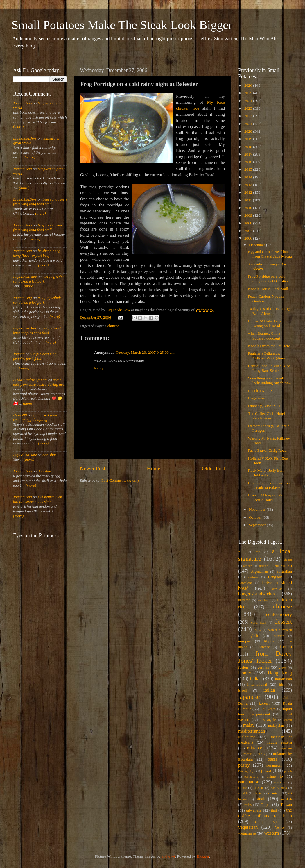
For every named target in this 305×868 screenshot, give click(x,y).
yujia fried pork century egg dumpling (35, 417)
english (252, 636)
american (283, 565)
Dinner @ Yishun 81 (264, 406)
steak (261, 799)
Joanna (19, 354)
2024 (249, 101)
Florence (263, 647)
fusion (243, 667)
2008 (249, 223)
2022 (249, 116)
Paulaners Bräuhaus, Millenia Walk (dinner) (268, 356)
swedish (286, 799)
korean (264, 703)
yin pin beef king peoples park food (37, 330)
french (286, 647)
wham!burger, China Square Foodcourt (264, 336)
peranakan (274, 765)
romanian (280, 782)
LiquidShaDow (25, 138)
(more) (18, 127)
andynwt (168, 856)
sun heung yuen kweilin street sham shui (38, 499)
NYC (261, 754)
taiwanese (254, 810)
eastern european (280, 630)
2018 (249, 147)
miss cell (256, 748)
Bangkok (275, 577)
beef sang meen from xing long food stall (40, 202)
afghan (288, 560)
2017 (249, 154)
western (272, 833)
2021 (249, 124)
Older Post (214, 468)
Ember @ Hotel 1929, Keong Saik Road (265, 323)
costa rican (259, 622)
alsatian (263, 566)
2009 (249, 215)
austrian (253, 577)
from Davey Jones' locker (265, 657)
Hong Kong (280, 673)
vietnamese (247, 833)
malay (249, 725)
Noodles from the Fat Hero (269, 346)
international (257, 684)
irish (282, 685)
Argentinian (259, 571)
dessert (283, 621)
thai (274, 810)
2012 (249, 192)
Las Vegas (268, 709)
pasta (273, 759)
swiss (248, 805)
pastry (244, 765)
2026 (249, 85)
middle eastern (279, 742)
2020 (249, 131)
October (256, 517)
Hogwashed (257, 398)
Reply (99, 368)
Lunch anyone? (260, 391)
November (258, 509)
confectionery (279, 615)
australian (284, 571)
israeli (243, 690)
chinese (113, 326)
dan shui (49, 455)
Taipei (266, 804)
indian (256, 679)
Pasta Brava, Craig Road (267, 450)
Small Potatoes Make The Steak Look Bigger (122, 25)
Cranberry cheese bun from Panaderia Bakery (269, 485)
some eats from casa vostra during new (39, 382)
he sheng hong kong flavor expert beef (37, 253)
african (248, 566)
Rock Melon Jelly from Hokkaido (266, 473)
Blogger (203, 856)
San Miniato (279, 788)
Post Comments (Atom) (120, 480)
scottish (243, 793)
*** (258, 552)
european (245, 641)
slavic (257, 793)
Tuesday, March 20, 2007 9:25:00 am (145, 352)
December (258, 245)
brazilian (277, 589)
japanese (249, 697)
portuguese (251, 776)
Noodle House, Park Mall (268, 289)
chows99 (20, 415)
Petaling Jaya (247, 771)
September (258, 525)
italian (269, 690)
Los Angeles (268, 720)
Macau (288, 720)
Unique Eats (267, 822)
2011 (249, 200)
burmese (244, 600)
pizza (266, 771)
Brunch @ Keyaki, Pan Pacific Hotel (266, 498)
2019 (249, 139)
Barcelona (245, 583)
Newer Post (93, 468)
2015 (249, 169)
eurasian (279, 636)
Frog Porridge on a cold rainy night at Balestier (268, 279)
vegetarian (248, 827)
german (263, 667)
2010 (249, 208)
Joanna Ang (23, 103)
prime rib (275, 776)
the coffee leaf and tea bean (265, 813)
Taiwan (286, 804)
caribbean (264, 600)
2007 (249, 231)
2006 (249, 238)
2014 (249, 177)
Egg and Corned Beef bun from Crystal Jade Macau (270, 254)
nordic (247, 754)
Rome (242, 788)
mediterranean (252, 731)
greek (282, 667)
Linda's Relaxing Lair (30, 380)
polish (288, 771)
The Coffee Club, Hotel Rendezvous (267, 416)
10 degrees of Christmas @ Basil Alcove (269, 311)
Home (154, 468)
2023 (249, 108)
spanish (274, 793)
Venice (280, 828)
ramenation (249, 782)
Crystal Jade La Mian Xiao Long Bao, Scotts (269, 368)
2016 (249, 162)
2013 (249, 185)
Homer (245, 673)
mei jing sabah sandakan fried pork (39, 279)
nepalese (286, 748)
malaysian (276, 725)
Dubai (258, 630)
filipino (270, 641)
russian (259, 788)
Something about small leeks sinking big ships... (270, 380)
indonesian (284, 679)
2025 (249, 93)
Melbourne (247, 737)
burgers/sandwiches (257, 594)
